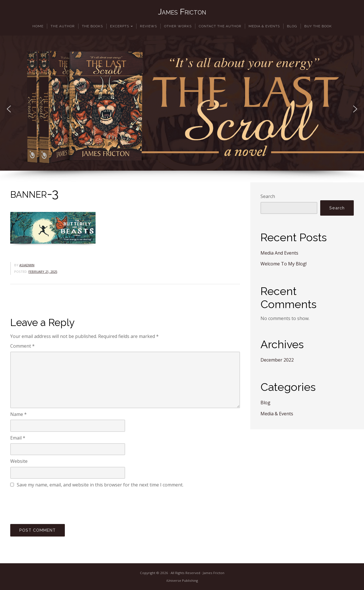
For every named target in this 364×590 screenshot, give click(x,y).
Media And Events (279, 253)
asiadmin (27, 265)
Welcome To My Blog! (284, 264)
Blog (265, 403)
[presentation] (53, 505)
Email (18, 438)
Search (268, 196)
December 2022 (277, 360)
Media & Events (277, 414)
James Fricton (182, 12)
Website (19, 461)
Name (18, 414)
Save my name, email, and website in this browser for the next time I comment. (100, 485)
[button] (9, 109)
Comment (22, 346)
